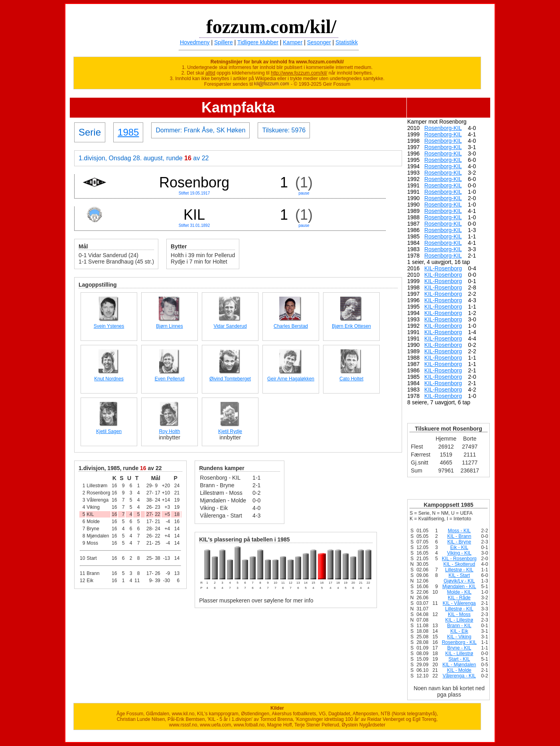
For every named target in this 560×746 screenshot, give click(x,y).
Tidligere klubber (258, 42)
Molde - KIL (459, 592)
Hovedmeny (195, 42)
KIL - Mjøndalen (459, 665)
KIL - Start (459, 575)
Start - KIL (459, 659)
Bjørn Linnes (169, 326)
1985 (128, 132)
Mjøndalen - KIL (459, 587)
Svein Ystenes (109, 326)
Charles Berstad (291, 326)
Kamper (293, 42)
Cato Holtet (351, 379)
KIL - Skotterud (459, 564)
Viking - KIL (459, 553)
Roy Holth (170, 431)
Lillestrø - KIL (459, 570)
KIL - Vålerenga (459, 603)
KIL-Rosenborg (443, 268)
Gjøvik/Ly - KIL (459, 581)
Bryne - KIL (459, 648)
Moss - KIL (459, 531)
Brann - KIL (459, 626)
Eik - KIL (459, 547)
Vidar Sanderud (230, 326)
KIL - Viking (459, 637)
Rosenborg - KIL (459, 642)
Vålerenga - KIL (459, 676)
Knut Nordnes (109, 379)
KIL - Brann (459, 536)
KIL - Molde (459, 670)
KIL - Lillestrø (459, 620)
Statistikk (347, 42)
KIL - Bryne (459, 542)
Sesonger (319, 42)
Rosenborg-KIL (443, 128)
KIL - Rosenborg (459, 559)
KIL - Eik (459, 631)
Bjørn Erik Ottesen (351, 326)
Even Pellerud (170, 379)
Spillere (224, 42)
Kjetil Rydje (230, 431)
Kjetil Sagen (109, 431)
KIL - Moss (459, 614)
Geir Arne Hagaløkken (291, 379)
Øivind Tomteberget (230, 379)
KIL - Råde (459, 598)
